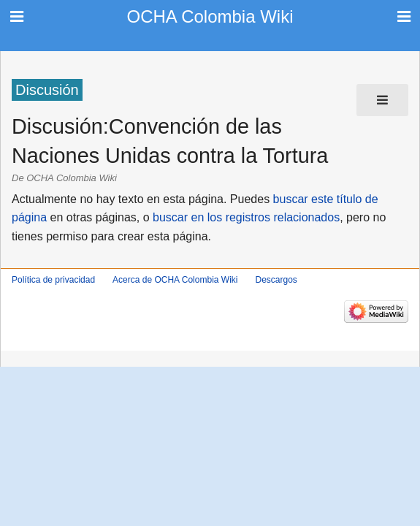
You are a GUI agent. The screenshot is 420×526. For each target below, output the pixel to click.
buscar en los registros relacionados (246, 217)
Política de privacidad (53, 280)
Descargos (276, 280)
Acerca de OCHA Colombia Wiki (175, 280)
